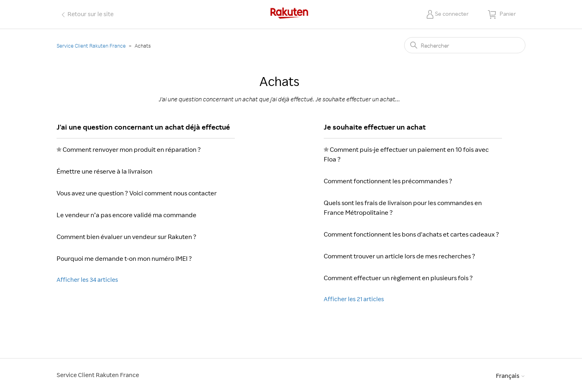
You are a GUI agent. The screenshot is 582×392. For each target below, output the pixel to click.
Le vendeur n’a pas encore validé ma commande (127, 215)
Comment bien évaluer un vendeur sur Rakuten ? (127, 237)
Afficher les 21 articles (354, 299)
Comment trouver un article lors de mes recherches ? (400, 256)
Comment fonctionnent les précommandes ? (388, 181)
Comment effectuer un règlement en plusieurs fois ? (398, 278)
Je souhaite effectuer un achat (375, 127)
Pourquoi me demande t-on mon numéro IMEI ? (124, 258)
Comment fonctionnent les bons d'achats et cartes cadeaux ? (411, 234)
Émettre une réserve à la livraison (104, 171)
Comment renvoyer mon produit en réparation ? (132, 149)
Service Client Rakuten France (91, 46)
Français (511, 376)
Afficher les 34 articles (87, 280)
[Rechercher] (465, 45)
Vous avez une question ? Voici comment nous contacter (137, 193)
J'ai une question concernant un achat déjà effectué (143, 127)
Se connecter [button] (452, 14)
